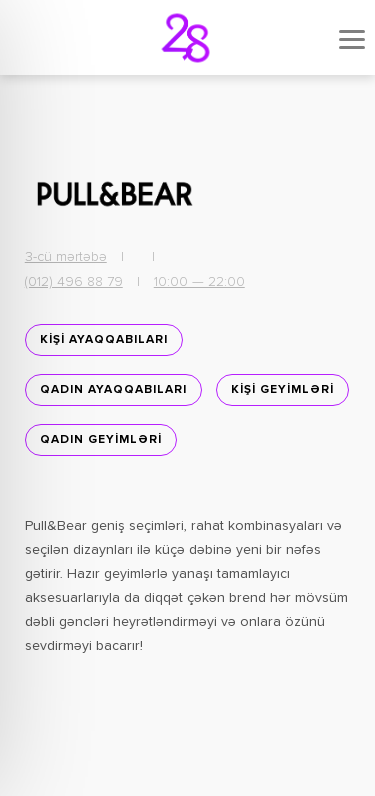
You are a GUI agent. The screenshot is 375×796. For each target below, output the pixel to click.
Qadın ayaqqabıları (113, 390)
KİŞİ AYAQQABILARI (104, 340)
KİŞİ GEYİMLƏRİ (282, 390)
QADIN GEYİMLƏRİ (101, 440)
